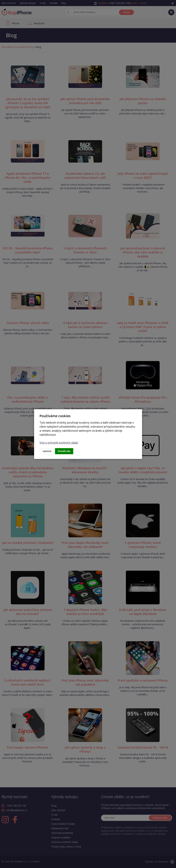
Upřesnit (47, 451)
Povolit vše (64, 451)
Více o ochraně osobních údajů (59, 443)
